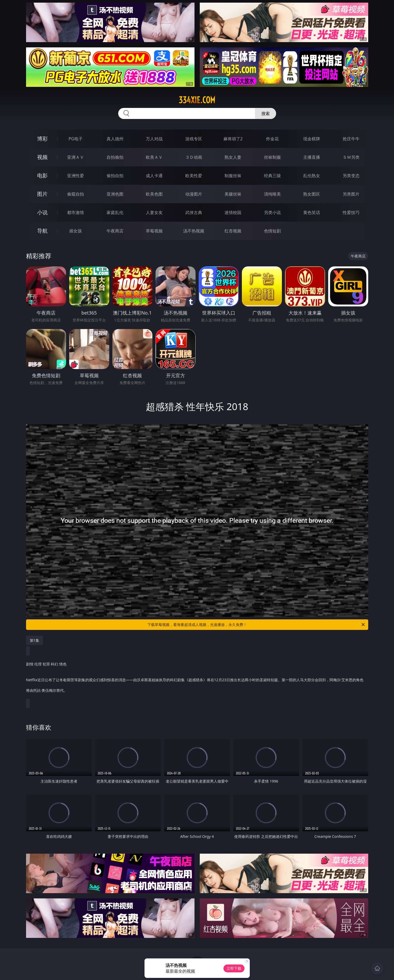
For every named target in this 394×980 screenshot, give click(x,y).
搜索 (266, 113)
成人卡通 (154, 176)
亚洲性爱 (76, 176)
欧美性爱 (194, 176)
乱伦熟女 (312, 176)
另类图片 (351, 194)
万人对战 (154, 139)
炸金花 (272, 139)
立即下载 (234, 968)
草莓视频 (154, 231)
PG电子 (76, 139)
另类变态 (351, 176)
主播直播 (312, 157)
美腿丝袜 (233, 194)
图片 (42, 194)
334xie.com (197, 100)
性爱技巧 (351, 212)
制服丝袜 (233, 176)
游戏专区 (194, 139)
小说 (42, 212)
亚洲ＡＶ (76, 157)
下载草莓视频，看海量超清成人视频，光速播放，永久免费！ (256, 625)
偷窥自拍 (76, 194)
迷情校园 (233, 212)
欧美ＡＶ (154, 157)
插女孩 (76, 231)
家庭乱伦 (115, 212)
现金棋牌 (312, 139)
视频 (42, 157)
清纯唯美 (272, 194)
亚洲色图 (115, 194)
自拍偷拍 (115, 157)
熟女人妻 (233, 157)
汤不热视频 (194, 231)
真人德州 (115, 139)
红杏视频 (233, 231)
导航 (42, 231)
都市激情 (76, 212)
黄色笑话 (312, 212)
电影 (42, 175)
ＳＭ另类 (351, 157)
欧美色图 (154, 194)
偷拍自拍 (115, 176)
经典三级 (272, 176)
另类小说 (272, 212)
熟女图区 (312, 194)
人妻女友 (154, 212)
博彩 (42, 139)
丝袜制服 (272, 157)
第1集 (34, 640)
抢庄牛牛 (351, 139)
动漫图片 (194, 194)
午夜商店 (115, 231)
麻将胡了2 (233, 139)
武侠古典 (194, 212)
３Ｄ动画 (194, 157)
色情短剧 (272, 231)
